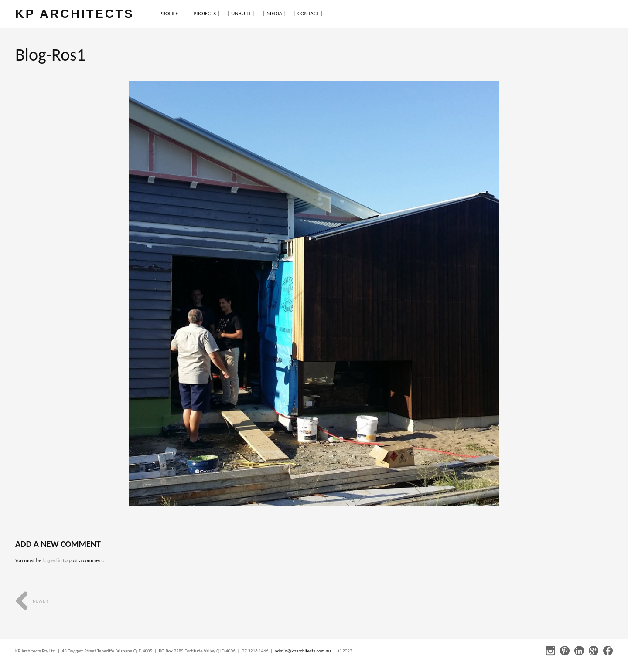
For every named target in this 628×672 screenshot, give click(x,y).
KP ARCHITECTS (75, 14)
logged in (52, 560)
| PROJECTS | (205, 13)
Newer (32, 601)
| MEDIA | (274, 13)
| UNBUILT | (241, 13)
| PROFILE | (169, 13)
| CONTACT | (308, 13)
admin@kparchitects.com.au (303, 651)
